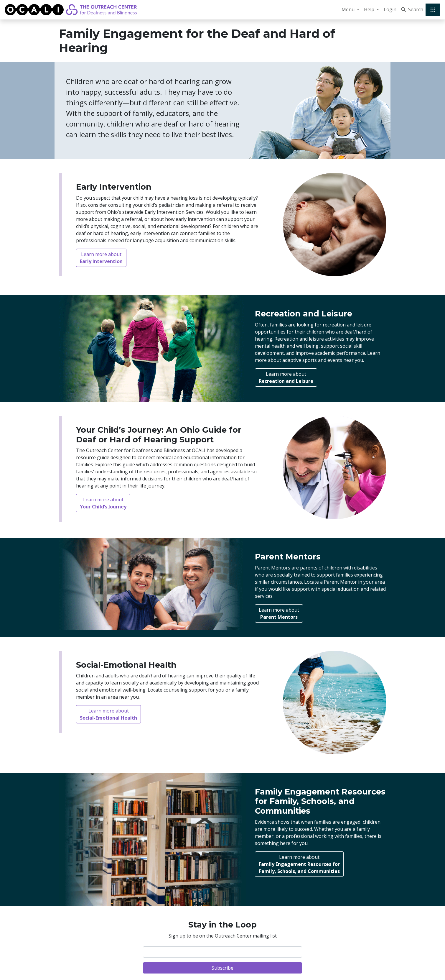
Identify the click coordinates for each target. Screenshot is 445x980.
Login (390, 9)
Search (412, 9)
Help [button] (370, 9)
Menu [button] (349, 9)
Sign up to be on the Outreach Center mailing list (223, 936)
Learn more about (101, 258)
